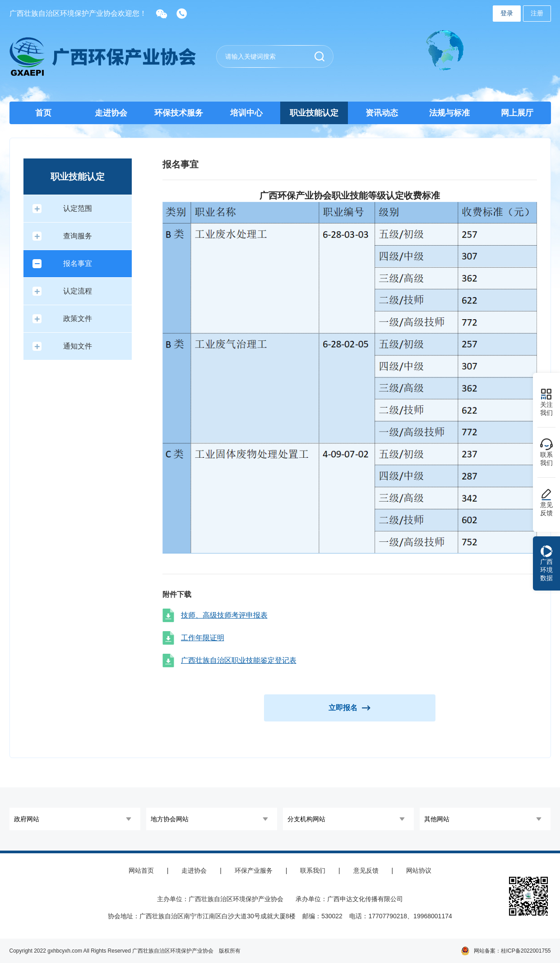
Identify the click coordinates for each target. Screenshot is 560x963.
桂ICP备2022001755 (526, 951)
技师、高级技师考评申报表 (224, 615)
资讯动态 (382, 113)
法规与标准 (449, 113)
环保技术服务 (179, 113)
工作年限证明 (203, 638)
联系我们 (313, 870)
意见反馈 (366, 870)
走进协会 (111, 113)
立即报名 (349, 708)
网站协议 (419, 870)
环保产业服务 (254, 870)
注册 (537, 13)
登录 (507, 13)
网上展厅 (517, 113)
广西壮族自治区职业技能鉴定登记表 (239, 660)
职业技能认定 (314, 113)
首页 (43, 113)
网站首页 (141, 870)
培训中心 (246, 113)
